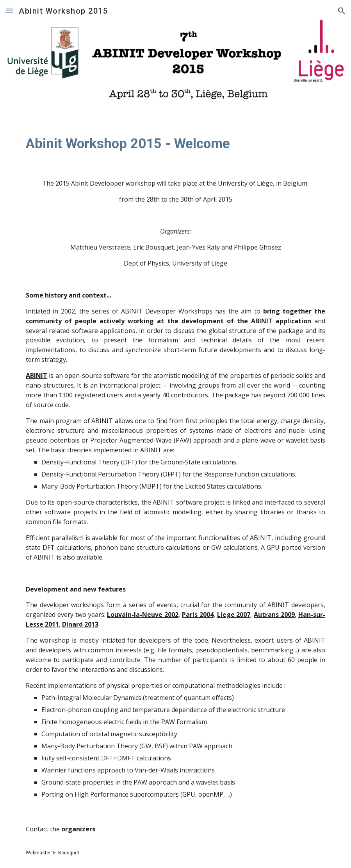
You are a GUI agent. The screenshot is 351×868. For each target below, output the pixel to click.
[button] (9, 11)
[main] (175, 143)
